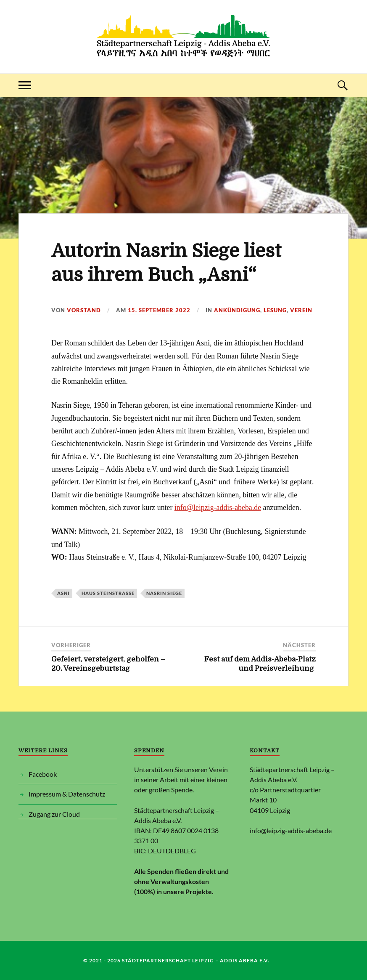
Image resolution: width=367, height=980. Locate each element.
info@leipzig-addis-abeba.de (218, 507)
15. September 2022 (159, 310)
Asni (63, 593)
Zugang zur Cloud (54, 814)
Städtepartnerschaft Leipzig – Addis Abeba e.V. (197, 960)
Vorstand (84, 310)
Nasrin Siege (164, 593)
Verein (301, 310)
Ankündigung (237, 310)
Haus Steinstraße (108, 593)
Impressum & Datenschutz (67, 794)
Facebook (43, 774)
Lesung (275, 310)
